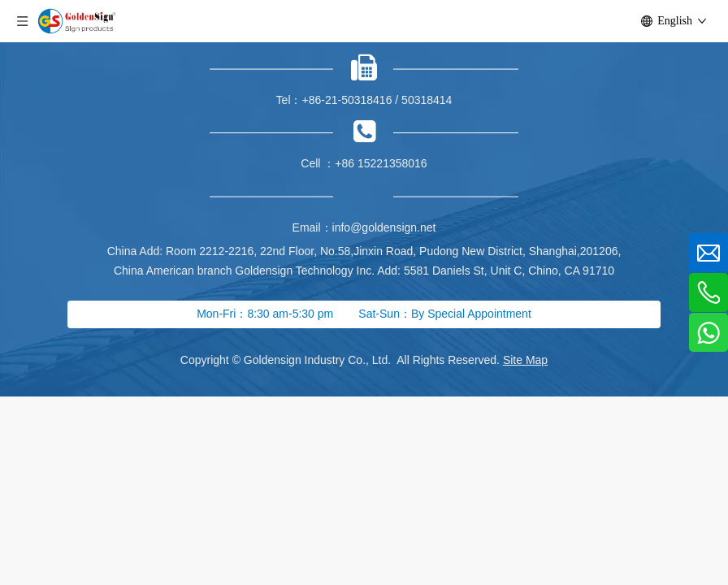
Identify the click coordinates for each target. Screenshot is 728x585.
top (694, 515)
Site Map (525, 360)
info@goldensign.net (384, 227)
